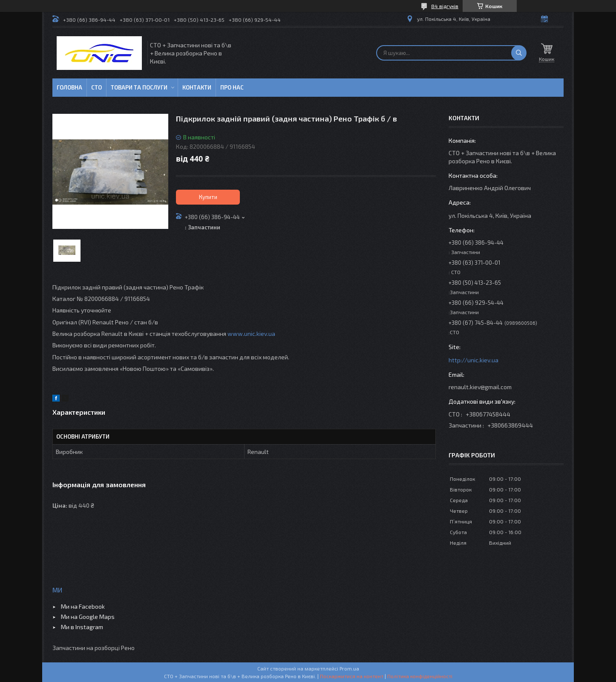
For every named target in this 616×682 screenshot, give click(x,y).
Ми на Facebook (83, 606)
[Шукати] (519, 53)
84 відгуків (445, 6)
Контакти (197, 87)
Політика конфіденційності (420, 676)
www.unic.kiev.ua (251, 334)
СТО (96, 87)
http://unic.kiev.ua (474, 360)
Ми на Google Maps (88, 617)
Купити (208, 197)
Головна (69, 87)
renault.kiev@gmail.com (480, 387)
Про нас (232, 87)
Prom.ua (349, 668)
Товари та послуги (139, 87)
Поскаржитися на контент (352, 676)
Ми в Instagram (82, 627)
